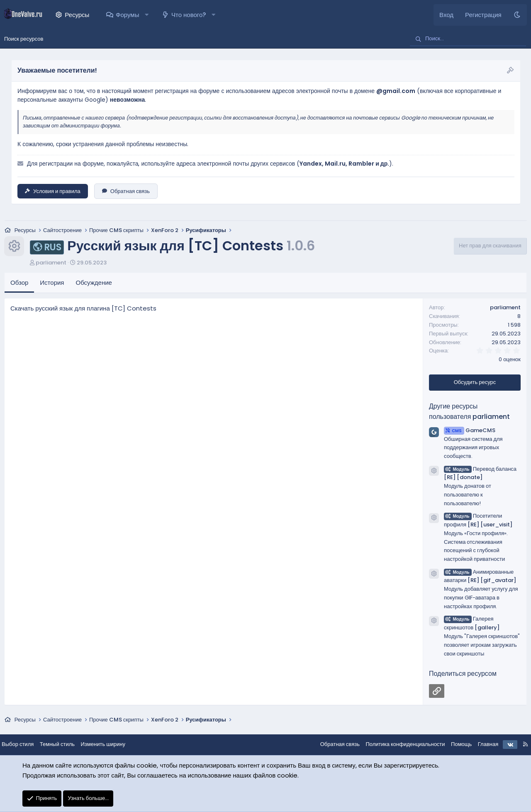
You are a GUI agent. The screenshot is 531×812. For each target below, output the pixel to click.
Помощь (455, 745)
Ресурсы (77, 15)
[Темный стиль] (517, 15)
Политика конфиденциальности (398, 745)
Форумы (127, 15)
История (52, 283)
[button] (147, 15)
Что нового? (189, 15)
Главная (481, 745)
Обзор (19, 283)
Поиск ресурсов (24, 39)
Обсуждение (94, 283)
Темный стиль (64, 745)
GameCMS (470, 431)
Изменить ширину (110, 745)
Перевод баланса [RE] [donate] (480, 474)
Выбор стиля (24, 745)
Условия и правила (53, 191)
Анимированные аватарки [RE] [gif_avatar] (480, 577)
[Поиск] (468, 39)
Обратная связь (126, 191)
